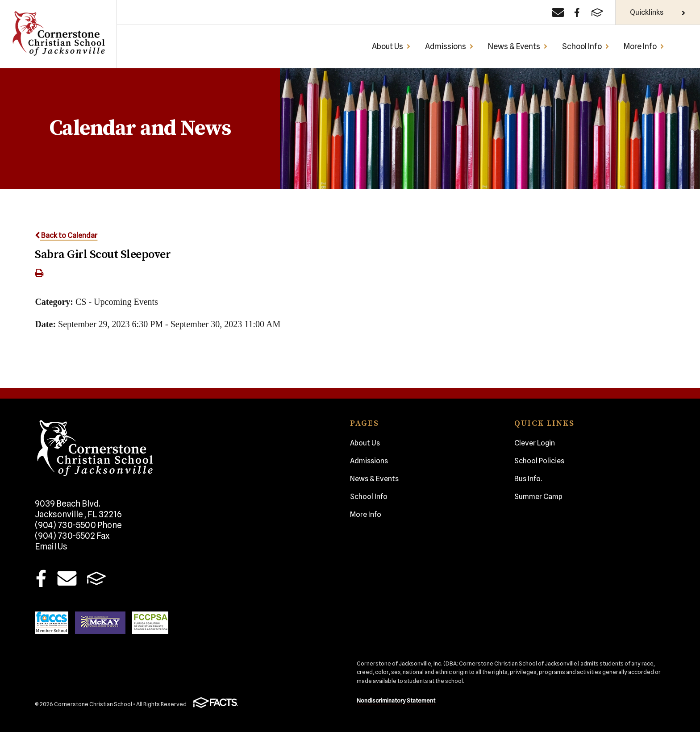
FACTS (97, 578)
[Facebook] (577, 12)
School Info (586, 46)
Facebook (41, 578)
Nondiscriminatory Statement (396, 701)
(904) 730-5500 (78, 525)
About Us (391, 46)
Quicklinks (658, 12)
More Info (644, 46)
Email (67, 578)
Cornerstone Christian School (58, 34)
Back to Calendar (66, 235)
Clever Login (535, 443)
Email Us (51, 546)
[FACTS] (597, 12)
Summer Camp (538, 497)
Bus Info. (528, 479)
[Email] (558, 12)
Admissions (449, 46)
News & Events (518, 46)
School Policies (539, 461)
